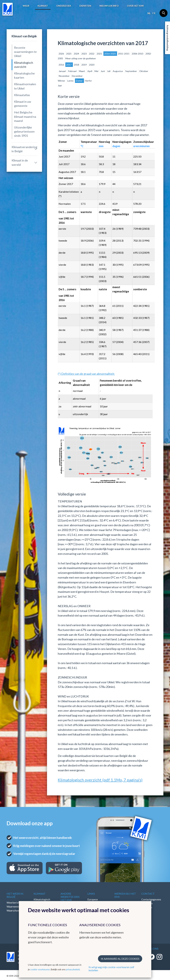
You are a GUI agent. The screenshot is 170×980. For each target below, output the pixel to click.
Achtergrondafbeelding (168, 38)
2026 (61, 54)
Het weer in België (15, 895)
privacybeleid (73, 969)
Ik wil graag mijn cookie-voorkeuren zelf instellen (111, 969)
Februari (73, 71)
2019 (84, 65)
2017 (69, 65)
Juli (109, 71)
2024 (77, 54)
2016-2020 (110, 54)
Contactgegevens (151, 899)
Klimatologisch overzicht (24, 65)
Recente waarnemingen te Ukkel (25, 52)
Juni (103, 71)
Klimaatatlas (22, 95)
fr (154, 13)
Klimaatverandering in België (24, 149)
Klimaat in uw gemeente (23, 104)
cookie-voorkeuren (40, 969)
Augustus (118, 71)
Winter (62, 81)
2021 (100, 54)
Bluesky (146, 915)
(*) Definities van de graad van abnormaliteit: (86, 374)
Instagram (147, 903)
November (64, 76)
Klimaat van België (24, 36)
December (77, 76)
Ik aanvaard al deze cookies (120, 959)
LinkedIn (146, 911)
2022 (92, 54)
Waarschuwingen (16, 910)
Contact (148, 894)
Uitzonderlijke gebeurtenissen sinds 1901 (24, 131)
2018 (77, 65)
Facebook (147, 907)
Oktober (144, 71)
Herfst (88, 81)
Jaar (60, 85)
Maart (82, 71)
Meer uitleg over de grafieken (81, 58)
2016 (61, 65)
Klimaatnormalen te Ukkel (25, 86)
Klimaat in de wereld (20, 162)
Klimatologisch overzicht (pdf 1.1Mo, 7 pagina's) (100, 780)
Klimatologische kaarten (24, 75)
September (131, 71)
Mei (97, 71)
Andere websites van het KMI (70, 897)
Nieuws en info (109, 6)
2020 (92, 65)
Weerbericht (14, 903)
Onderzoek (64, 6)
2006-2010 (138, 54)
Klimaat (43, 6)
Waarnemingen (15, 907)
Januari (62, 71)
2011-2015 (124, 54)
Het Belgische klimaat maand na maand (25, 116)
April (90, 71)
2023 (84, 54)
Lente (71, 81)
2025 (69, 54)
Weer (26, 6)
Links (91, 894)
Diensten (85, 6)
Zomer (79, 81)
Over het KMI (135, 6)
